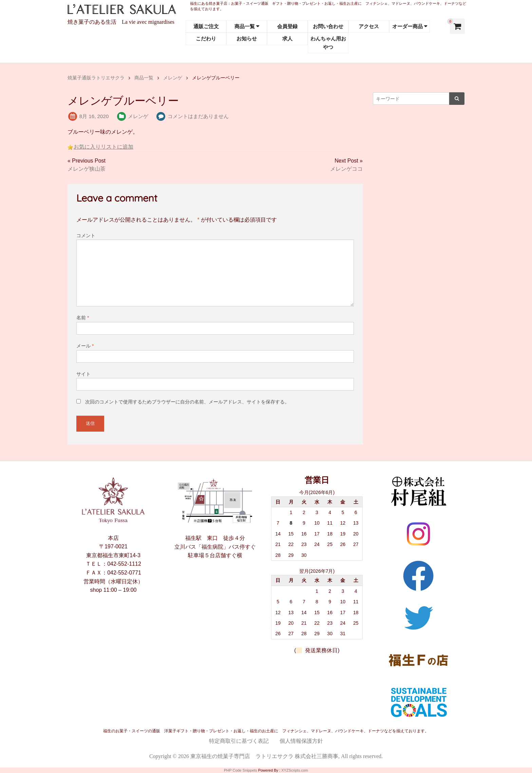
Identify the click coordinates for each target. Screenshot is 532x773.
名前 (83, 318)
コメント (86, 235)
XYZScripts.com (295, 770)
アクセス (369, 26)
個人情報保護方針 (301, 741)
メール (85, 346)
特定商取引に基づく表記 (239, 741)
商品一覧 (245, 26)
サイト (83, 374)
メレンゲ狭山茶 (87, 169)
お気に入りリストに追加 (103, 147)
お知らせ (247, 39)
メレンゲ (138, 116)
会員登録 (287, 26)
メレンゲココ (346, 169)
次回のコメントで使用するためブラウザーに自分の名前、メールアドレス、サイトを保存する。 (187, 402)
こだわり (206, 39)
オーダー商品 (407, 26)
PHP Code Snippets (241, 770)
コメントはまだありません (198, 116)
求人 (287, 39)
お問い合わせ (328, 26)
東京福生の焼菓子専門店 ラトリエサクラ (242, 756)
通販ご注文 (206, 26)
